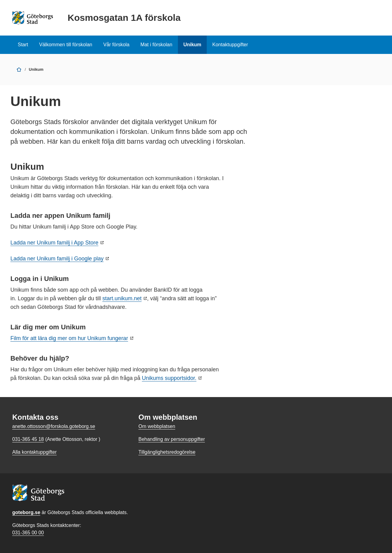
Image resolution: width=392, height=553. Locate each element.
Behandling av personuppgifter (172, 439)
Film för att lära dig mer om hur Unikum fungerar (69, 338)
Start (23, 45)
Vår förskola (116, 45)
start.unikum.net (122, 298)
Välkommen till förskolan (66, 45)
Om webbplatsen (157, 426)
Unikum (192, 45)
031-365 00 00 (28, 533)
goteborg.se (26, 512)
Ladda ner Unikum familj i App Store (54, 243)
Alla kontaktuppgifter (34, 452)
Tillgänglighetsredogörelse (167, 452)
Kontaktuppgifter (230, 45)
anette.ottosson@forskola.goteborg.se (54, 426)
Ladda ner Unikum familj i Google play (57, 259)
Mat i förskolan (156, 45)
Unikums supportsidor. (169, 378)
